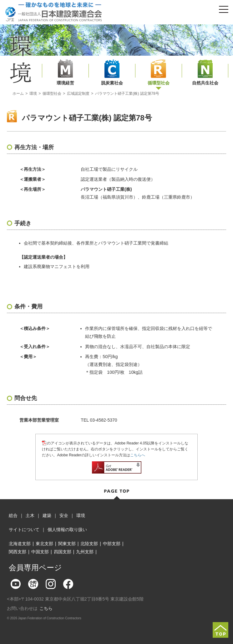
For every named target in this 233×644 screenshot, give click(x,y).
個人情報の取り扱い (67, 530)
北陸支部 (89, 544)
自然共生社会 (205, 83)
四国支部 (63, 552)
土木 (30, 515)
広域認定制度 (78, 94)
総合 (13, 515)
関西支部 (18, 552)
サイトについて (24, 530)
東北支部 (44, 544)
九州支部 (85, 552)
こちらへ (138, 455)
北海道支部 (20, 544)
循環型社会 (159, 83)
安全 (64, 515)
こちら (46, 608)
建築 (47, 515)
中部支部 (112, 544)
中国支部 (40, 552)
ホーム (18, 94)
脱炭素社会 (112, 83)
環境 (33, 94)
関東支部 (67, 544)
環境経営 (65, 83)
